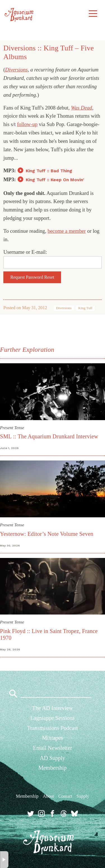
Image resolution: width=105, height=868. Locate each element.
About (48, 796)
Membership (53, 768)
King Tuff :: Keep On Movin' (55, 180)
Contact (65, 796)
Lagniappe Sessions (52, 718)
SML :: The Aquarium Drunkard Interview (49, 436)
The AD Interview (53, 708)
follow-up (27, 124)
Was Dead (82, 108)
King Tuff (85, 308)
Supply (83, 796)
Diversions (16, 70)
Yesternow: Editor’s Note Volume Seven (47, 534)
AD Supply (53, 758)
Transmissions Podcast (52, 728)
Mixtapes (52, 738)
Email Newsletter (53, 748)
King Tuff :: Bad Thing (49, 171)
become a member (67, 231)
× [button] (4, 860)
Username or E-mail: (25, 252)
